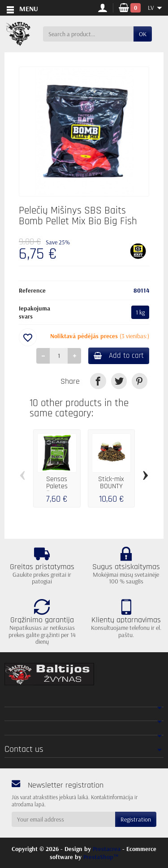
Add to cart (119, 356)
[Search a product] (88, 34)
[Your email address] (63, 819)
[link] (98, 381)
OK (143, 34)
